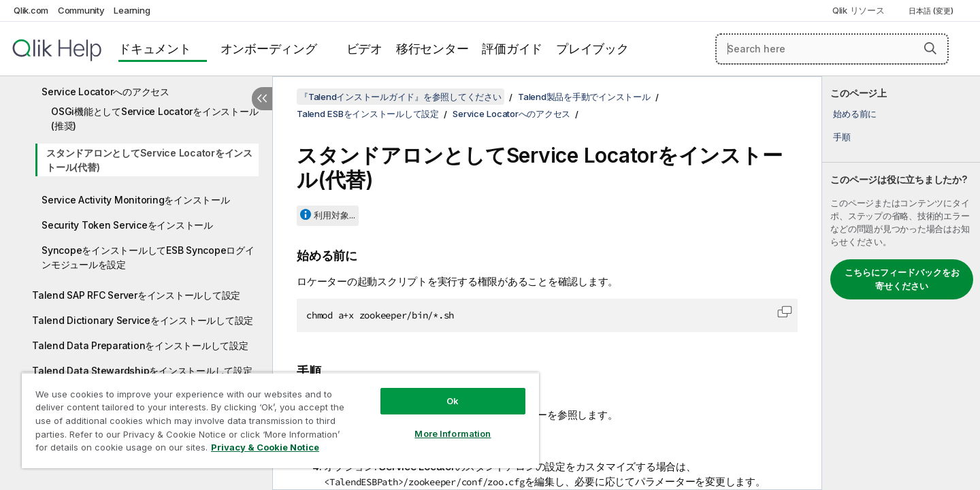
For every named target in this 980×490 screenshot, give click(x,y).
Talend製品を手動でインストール (584, 97)
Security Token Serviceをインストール (127, 225)
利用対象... (334, 215)
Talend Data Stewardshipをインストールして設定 (142, 371)
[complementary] (901, 283)
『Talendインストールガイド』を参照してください (401, 97)
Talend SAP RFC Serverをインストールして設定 (136, 295)
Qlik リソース (859, 10)
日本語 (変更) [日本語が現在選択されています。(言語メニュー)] (932, 11)
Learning (132, 10)
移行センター (432, 49)
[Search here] (832, 49)
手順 (842, 137)
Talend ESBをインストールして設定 (368, 114)
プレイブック (592, 49)
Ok (453, 401)
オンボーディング (269, 49)
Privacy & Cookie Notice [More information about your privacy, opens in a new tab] (265, 447)
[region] (280, 420)
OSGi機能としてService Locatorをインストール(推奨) (154, 118)
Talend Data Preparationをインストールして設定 (140, 345)
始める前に (855, 114)
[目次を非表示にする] (262, 99)
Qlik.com (31, 10)
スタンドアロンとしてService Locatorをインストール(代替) (149, 160)
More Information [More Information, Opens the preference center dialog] (453, 434)
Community (81, 10)
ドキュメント (155, 49)
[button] (930, 48)
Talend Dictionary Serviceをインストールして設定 (143, 320)
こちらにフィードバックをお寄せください (902, 279)
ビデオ (364, 49)
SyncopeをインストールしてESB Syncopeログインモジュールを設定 (148, 257)
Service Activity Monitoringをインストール (136, 200)
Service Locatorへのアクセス (105, 92)
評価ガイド (512, 49)
